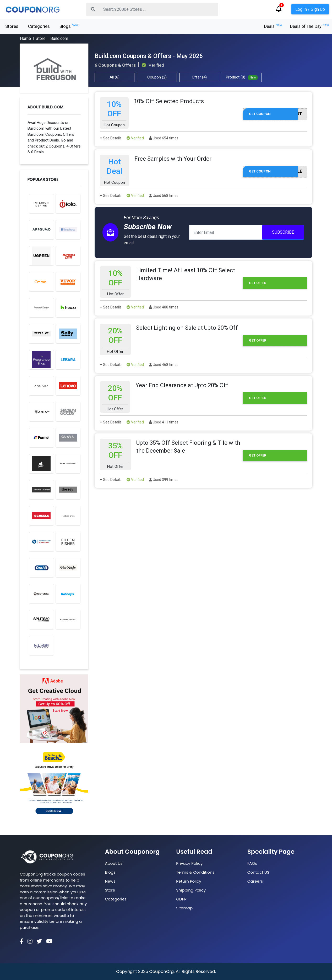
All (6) (115, 77)
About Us (114, 863)
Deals (273, 26)
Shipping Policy (191, 890)
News (110, 881)
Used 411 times (164, 422)
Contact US (258, 872)
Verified (135, 138)
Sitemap (184, 908)
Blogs (69, 26)
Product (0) (242, 77)
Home (25, 38)
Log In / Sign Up (310, 9)
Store (41, 38)
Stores (12, 26)
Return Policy (189, 881)
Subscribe (283, 232)
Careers (255, 881)
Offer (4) (199, 77)
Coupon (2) (157, 77)
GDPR (181, 899)
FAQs (252, 863)
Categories (39, 26)
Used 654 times (164, 138)
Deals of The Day (309, 26)
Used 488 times (164, 307)
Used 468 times (164, 365)
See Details (111, 138)
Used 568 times (164, 196)
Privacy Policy (189, 863)
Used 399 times (164, 480)
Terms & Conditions (195, 872)
